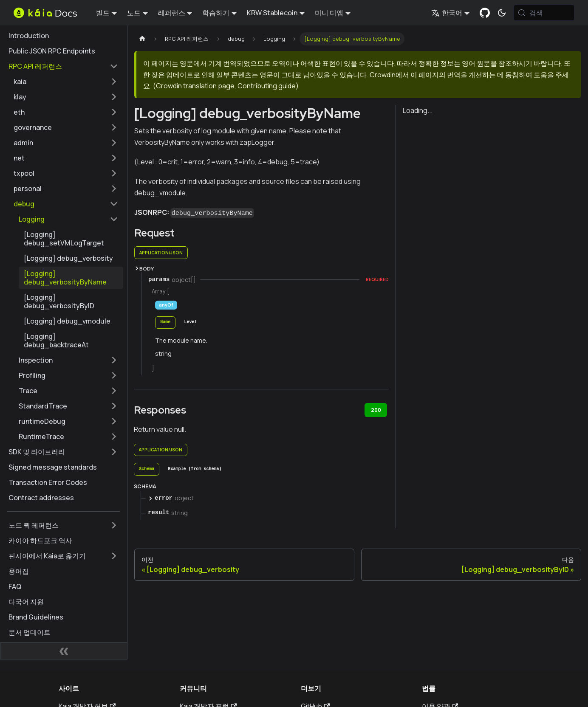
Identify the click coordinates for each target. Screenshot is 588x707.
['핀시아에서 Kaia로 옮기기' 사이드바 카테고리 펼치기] (114, 556)
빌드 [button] (103, 13)
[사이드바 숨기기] (64, 651)
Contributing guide (267, 86)
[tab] (165, 323)
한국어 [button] (447, 13)
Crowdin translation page (195, 86)
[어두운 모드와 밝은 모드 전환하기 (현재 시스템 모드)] (502, 13)
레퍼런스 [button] (172, 13)
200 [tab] (376, 410)
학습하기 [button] (216, 13)
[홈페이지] (142, 39)
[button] (66, 82)
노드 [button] (134, 13)
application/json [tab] (161, 253)
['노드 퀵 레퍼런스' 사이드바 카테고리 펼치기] (114, 525)
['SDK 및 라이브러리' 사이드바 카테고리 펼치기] (114, 452)
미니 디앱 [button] (329, 13)
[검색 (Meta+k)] (544, 13)
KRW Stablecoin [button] (272, 13)
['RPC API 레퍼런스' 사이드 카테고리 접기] (114, 66)
